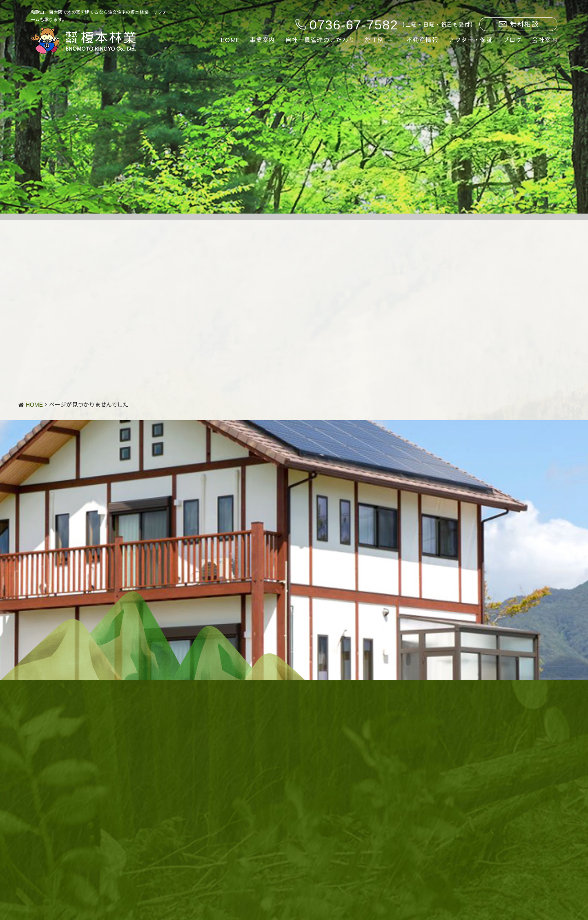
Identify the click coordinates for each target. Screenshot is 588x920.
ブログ (513, 40)
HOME (230, 40)
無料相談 (519, 24)
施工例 (375, 40)
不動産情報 (423, 40)
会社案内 (545, 40)
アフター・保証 (471, 40)
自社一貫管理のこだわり (320, 40)
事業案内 (263, 40)
